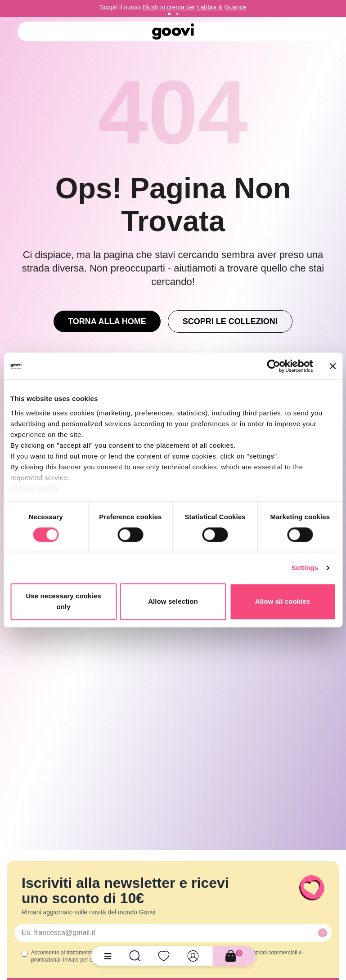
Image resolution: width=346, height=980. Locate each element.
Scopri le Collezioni (230, 321)
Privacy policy (35, 488)
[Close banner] (333, 366)
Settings (305, 568)
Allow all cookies (283, 602)
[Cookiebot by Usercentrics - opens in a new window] (273, 366)
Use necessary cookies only (63, 602)
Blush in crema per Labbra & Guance (194, 7)
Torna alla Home (107, 321)
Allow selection (173, 602)
